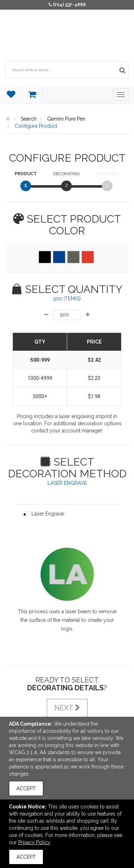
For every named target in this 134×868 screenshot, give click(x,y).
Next (67, 708)
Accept (26, 788)
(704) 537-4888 (69, 5)
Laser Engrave (48, 514)
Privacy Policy (34, 842)
